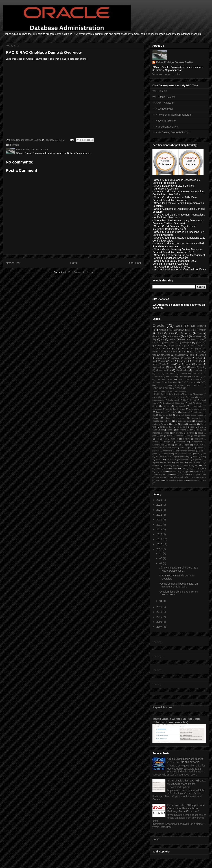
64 (159, 379)
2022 (160, 515)
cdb (201, 339)
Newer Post (13, 263)
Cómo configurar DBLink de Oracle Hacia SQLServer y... (178, 569)
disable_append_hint (162, 421)
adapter (200, 394)
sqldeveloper (159, 367)
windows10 (194, 480)
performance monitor (186, 451)
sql (186, 336)
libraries (180, 436)
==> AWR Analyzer (163, 103)
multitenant (197, 442)
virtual (156, 352)
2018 (160, 534)
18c (158, 373)
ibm (191, 430)
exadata (175, 358)
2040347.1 (197, 373)
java (163, 361)
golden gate (168, 343)
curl (205, 409)
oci (169, 445)
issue (201, 433)
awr (163, 339)
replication (198, 460)
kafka (170, 436)
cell (191, 403)
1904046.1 (170, 373)
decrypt (181, 418)
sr (156, 471)
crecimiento (194, 409)
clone (155, 406)
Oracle (16, 145)
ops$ (187, 445)
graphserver (174, 346)
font (154, 427)
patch (155, 364)
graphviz (189, 346)
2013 (160, 607)
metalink (186, 439)
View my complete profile (166, 74)
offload (178, 445)
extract (199, 358)
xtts (205, 480)
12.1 (204, 370)
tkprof (193, 474)
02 (161, 563)
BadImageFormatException (165, 382)
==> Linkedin (160, 91)
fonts (163, 427)
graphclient (158, 346)
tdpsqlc (156, 474)
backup (172, 339)
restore (176, 466)
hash (200, 427)
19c (182, 333)
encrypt (199, 421)
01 (161, 601)
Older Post (134, 263)
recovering (184, 456)
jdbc (154, 436)
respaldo (180, 462)
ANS (181, 379)
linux (171, 333)
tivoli (184, 367)
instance (191, 433)
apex (155, 397)
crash (182, 409)
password (167, 451)
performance (173, 336)
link (196, 436)
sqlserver (198, 336)
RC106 (197, 385)
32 (205, 376)
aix (190, 333)
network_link (158, 445)
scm (205, 466)
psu (172, 364)
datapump (199, 412)
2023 (160, 510)
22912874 (170, 376)
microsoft (202, 346)
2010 (160, 617)
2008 (160, 622)
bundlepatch (169, 403)
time (185, 474)
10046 (195, 370)
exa (183, 424)
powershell (166, 454)
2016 (160, 544)
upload (159, 480)
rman (168, 349)
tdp (178, 349)
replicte (156, 462)
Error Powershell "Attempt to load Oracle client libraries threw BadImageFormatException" (186, 808)
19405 (184, 373)
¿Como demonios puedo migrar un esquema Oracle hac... (178, 585)
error (166, 424)
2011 (160, 612)
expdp (187, 358)
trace (193, 367)
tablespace (198, 471)
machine (183, 361)
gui (192, 427)
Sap (154, 339)
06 (161, 558)
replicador (171, 460)
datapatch (186, 412)
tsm (187, 349)
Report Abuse (162, 707)
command (180, 406)
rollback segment (191, 466)
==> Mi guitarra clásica (165, 127)
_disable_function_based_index (167, 394)
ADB (170, 379)
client (199, 333)
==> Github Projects (164, 97)
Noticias (163, 330)
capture (182, 403)
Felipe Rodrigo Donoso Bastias (175, 62)
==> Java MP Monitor (164, 121)
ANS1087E (196, 379)
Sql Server (199, 326)
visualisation (171, 480)
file (202, 424)
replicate (185, 460)
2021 (160, 520)
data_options (161, 412)
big (184, 400)
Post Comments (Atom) (81, 272)
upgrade (198, 349)
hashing (170, 430)
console (202, 355)
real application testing (166, 456)
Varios (203, 330)
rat (198, 454)
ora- (158, 349)
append (166, 397)
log (157, 439)
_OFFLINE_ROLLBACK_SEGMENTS (169, 388)
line (189, 436)
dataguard (161, 358)
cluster (166, 406)
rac (179, 364)
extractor (193, 424)
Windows (179, 330)
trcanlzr (181, 477)
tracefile (203, 474)
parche (156, 451)
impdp (167, 433)
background (173, 400)
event (175, 424)
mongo (167, 442)
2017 (160, 539)
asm (192, 397)
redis (195, 456)
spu (183, 468)
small (166, 468)
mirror (155, 442)
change (200, 403)
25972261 (196, 376)
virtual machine (164, 370)
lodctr (204, 436)
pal (190, 448)
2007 (160, 627)
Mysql (193, 382)
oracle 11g (197, 361)
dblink (155, 418)
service (199, 364)
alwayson (166, 355)
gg (178, 427)
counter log (171, 409)
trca (172, 477)
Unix (179, 326)
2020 (160, 525)
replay (204, 456)
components (196, 406)
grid (185, 427)
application (180, 397)
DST (184, 382)
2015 (160, 549)
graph (199, 343)
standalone (174, 471)
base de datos (187, 339)
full (171, 427)
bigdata (194, 400)
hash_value (158, 430)
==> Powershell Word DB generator (172, 115)
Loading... (158, 642)
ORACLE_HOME (176, 385)
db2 (160, 415)
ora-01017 (198, 445)
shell (158, 468)
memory (175, 439)
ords (182, 448)
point (155, 454)
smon (175, 468)
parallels (199, 448)
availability (180, 355)
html (155, 361)
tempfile (166, 474)
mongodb (181, 442)
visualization (182, 370)
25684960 (183, 376)
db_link (169, 415)
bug (192, 355)
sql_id (191, 468)
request (168, 462)
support (186, 471)
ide (198, 430)
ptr (176, 454)
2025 (160, 500)
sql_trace (202, 468)
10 (161, 553)
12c (192, 330)
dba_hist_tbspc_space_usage (190, 415)
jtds (162, 436)
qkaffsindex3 (187, 454)
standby (174, 367)
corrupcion (157, 409)
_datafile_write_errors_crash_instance (170, 391)
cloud (160, 333)
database (157, 336)
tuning (203, 367)
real (205, 454)
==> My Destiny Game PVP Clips (171, 132)
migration (199, 439)
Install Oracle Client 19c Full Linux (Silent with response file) (176, 721)
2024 (160, 505)
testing (176, 474)
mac (172, 361)
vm (183, 352)
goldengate (185, 343)
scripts (188, 364)
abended (189, 394)
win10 (183, 480)
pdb (164, 364)
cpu (154, 343)
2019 (160, 529)
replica (159, 460)
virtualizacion (170, 352)
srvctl (163, 471)
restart (166, 466)
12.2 (192, 352)
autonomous (158, 400)
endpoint (156, 424)
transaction (161, 477)
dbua (168, 418)
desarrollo (197, 418)
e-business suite (183, 421)
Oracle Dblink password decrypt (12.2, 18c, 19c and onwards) (185, 760)
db (154, 415)
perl (201, 451)
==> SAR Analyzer (163, 109)
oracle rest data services (164, 448)
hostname (182, 430)
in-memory (178, 433)
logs (165, 439)
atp (201, 397)
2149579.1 (157, 376)
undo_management (198, 477)
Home (74, 263)
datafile (174, 412)
